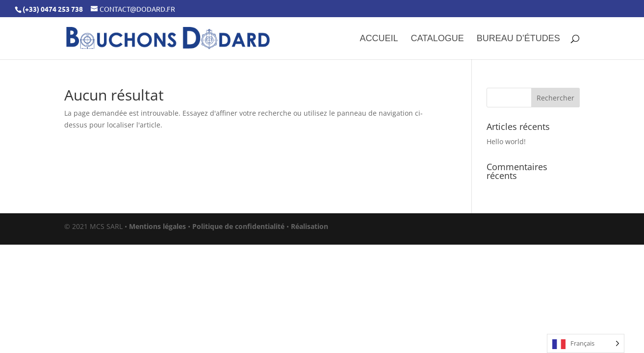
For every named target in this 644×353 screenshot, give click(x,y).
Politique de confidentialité (238, 226)
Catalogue (437, 39)
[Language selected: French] (586, 343)
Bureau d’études (518, 39)
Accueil (379, 39)
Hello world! (506, 141)
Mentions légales (157, 226)
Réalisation (309, 226)
